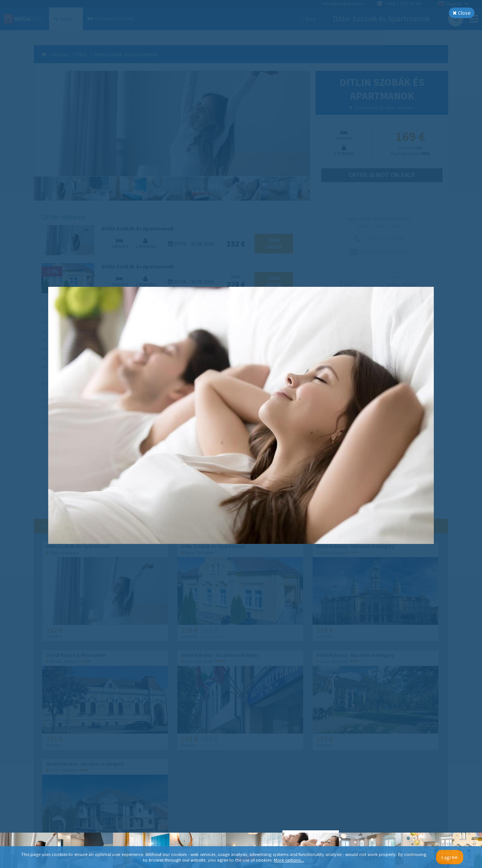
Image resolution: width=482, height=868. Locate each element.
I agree (450, 857)
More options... (289, 860)
